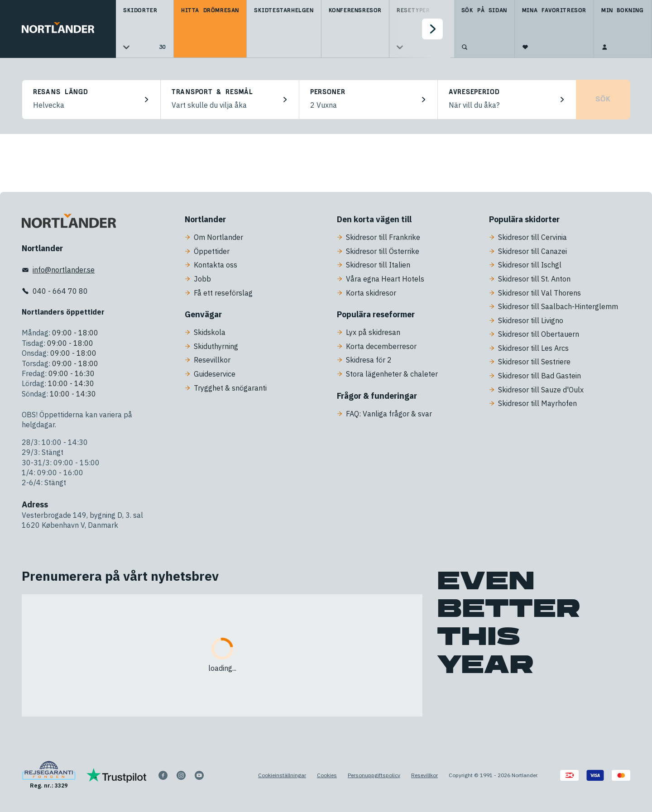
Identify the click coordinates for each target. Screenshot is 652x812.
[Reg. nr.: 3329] (49, 775)
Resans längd (60, 92)
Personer (328, 92)
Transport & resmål (212, 92)
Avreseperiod (474, 92)
